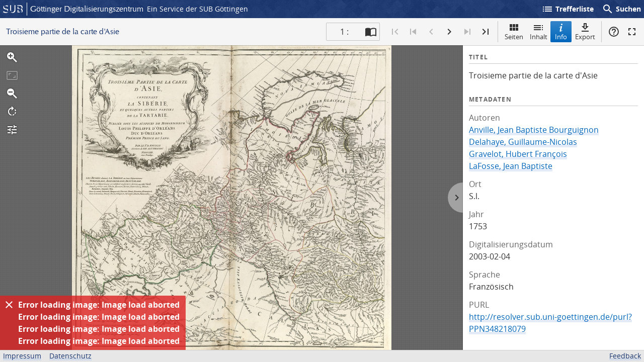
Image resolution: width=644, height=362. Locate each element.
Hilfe (614, 32)
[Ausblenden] (9, 305)
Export (585, 31)
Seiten (514, 31)
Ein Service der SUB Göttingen (197, 9)
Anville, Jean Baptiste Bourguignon (534, 130)
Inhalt (539, 31)
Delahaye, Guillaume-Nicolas (523, 142)
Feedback (625, 356)
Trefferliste (568, 9)
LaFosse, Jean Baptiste (511, 166)
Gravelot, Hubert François (518, 154)
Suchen (621, 9)
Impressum (22, 356)
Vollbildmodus (632, 32)
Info (561, 31)
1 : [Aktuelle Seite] (344, 32)
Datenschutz (70, 356)
